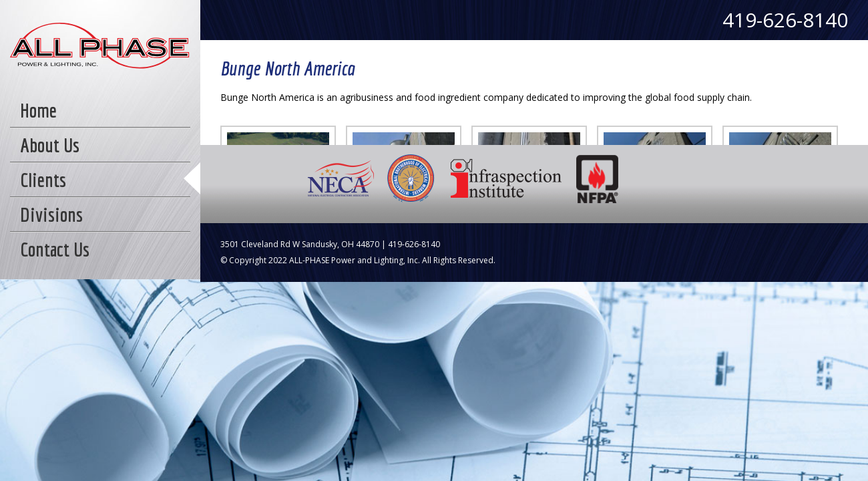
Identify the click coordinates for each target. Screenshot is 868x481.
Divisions (51, 214)
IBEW (411, 178)
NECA (342, 178)
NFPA (598, 178)
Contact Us (55, 249)
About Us (50, 145)
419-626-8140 (785, 20)
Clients (43, 180)
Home (38, 110)
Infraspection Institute (506, 178)
